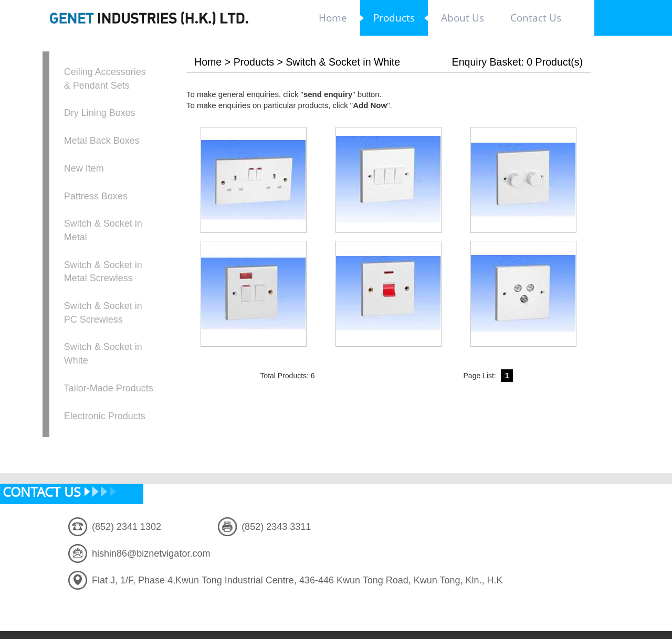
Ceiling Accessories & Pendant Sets (105, 79)
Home (208, 62)
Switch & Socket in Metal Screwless (103, 272)
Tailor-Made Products (109, 388)
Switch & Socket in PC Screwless (103, 313)
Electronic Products (105, 416)
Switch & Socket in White (103, 354)
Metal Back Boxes (102, 141)
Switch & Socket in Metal (103, 230)
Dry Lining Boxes (100, 113)
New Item (84, 168)
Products (254, 62)
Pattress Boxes (96, 196)
